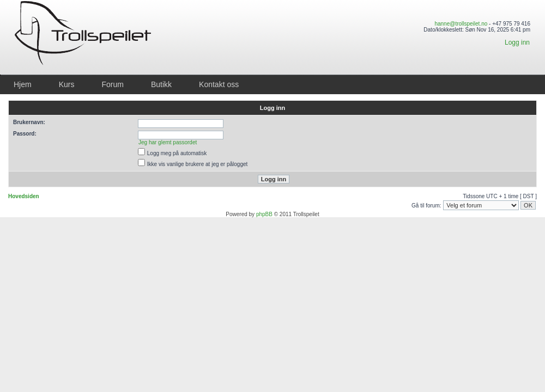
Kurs (67, 84)
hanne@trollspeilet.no (461, 24)
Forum (112, 84)
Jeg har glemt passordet (168, 142)
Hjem (23, 84)
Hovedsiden (24, 196)
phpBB (264, 214)
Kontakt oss (219, 84)
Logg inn (517, 42)
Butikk (161, 84)
